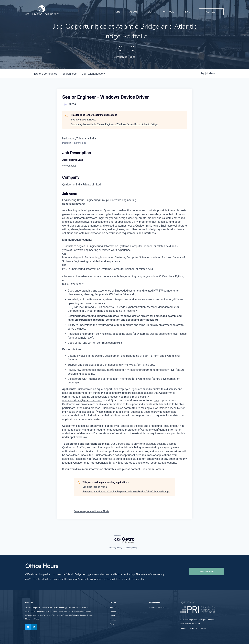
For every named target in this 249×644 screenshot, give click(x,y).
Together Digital (194, 623)
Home (117, 12)
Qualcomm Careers (152, 469)
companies (46, 74)
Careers (183, 628)
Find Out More (207, 571)
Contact (211, 12)
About (133, 12)
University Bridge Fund (158, 607)
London (113, 612)
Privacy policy (116, 548)
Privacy (203, 628)
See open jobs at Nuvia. (84, 120)
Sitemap (193, 628)
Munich (113, 620)
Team (149, 12)
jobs (69, 74)
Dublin (112, 616)
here (156, 400)
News (187, 12)
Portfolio (168, 12)
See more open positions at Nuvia (91, 511)
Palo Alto (113, 607)
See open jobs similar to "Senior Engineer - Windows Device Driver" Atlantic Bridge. (115, 124)
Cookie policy (131, 548)
